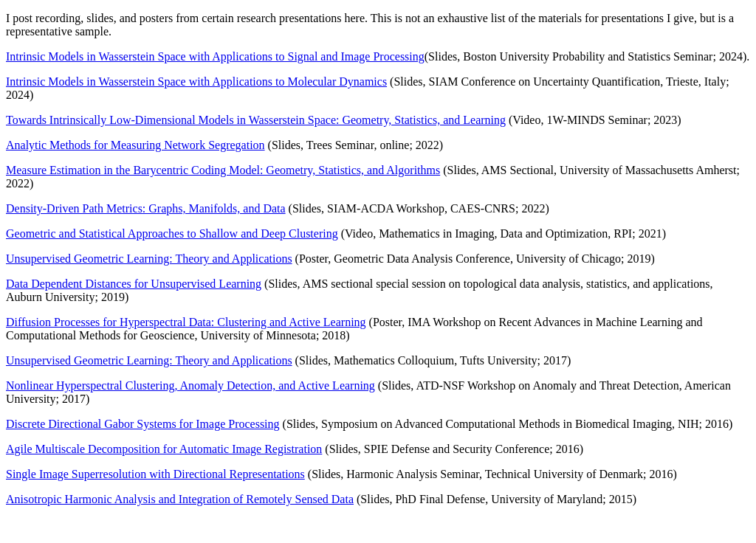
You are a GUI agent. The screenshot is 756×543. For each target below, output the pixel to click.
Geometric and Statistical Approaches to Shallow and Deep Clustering (172, 234)
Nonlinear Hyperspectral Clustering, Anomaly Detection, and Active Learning (190, 385)
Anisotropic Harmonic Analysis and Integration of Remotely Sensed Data (180, 499)
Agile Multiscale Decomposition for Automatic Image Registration (164, 449)
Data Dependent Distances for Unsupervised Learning (134, 284)
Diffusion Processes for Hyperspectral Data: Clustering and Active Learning (186, 322)
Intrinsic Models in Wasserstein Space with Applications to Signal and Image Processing (215, 56)
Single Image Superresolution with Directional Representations (155, 474)
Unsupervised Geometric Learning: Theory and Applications (149, 259)
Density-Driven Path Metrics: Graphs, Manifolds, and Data (146, 208)
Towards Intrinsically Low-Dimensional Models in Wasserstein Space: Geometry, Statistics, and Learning (256, 120)
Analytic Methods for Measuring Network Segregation (135, 145)
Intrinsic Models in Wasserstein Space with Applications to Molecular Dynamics (196, 82)
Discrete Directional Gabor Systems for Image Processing (143, 424)
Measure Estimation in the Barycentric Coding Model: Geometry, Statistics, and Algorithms (223, 170)
